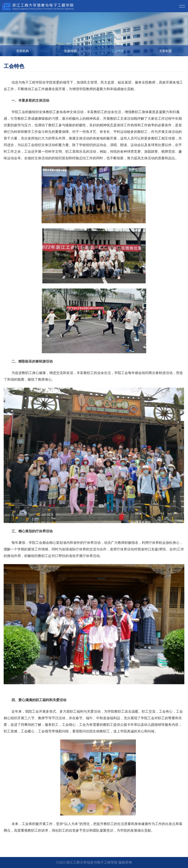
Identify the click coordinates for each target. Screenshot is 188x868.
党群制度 (165, 51)
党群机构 (23, 51)
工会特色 (118, 51)
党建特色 (70, 51)
